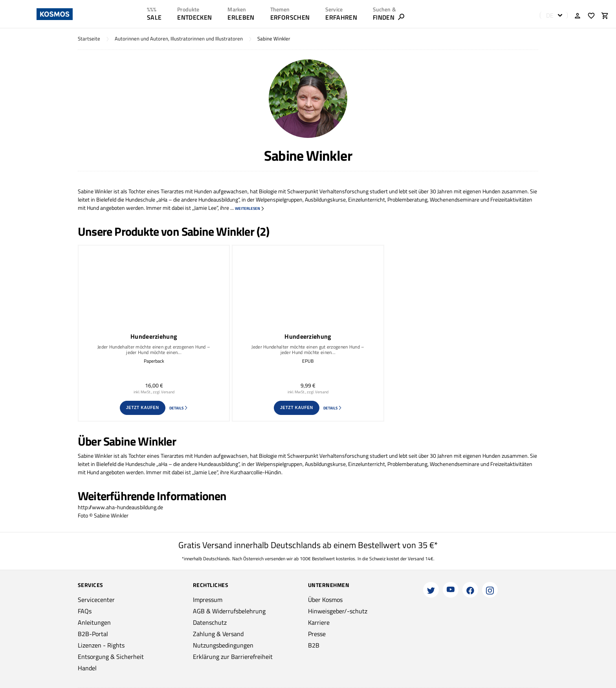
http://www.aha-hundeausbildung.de (120, 507)
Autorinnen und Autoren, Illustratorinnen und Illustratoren (179, 39)
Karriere (319, 622)
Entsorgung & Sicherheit (111, 657)
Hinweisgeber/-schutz (338, 611)
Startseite (89, 39)
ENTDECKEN (194, 17)
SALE (154, 17)
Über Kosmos (325, 600)
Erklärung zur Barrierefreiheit (233, 657)
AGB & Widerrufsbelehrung (229, 611)
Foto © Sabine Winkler (103, 515)
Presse (317, 634)
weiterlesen (250, 208)
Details (179, 408)
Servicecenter (96, 600)
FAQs (85, 611)
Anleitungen (94, 622)
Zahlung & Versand (218, 634)
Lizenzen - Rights (101, 645)
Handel (87, 668)
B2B (314, 645)
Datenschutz (210, 622)
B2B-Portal (93, 634)
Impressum (208, 600)
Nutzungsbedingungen (223, 645)
